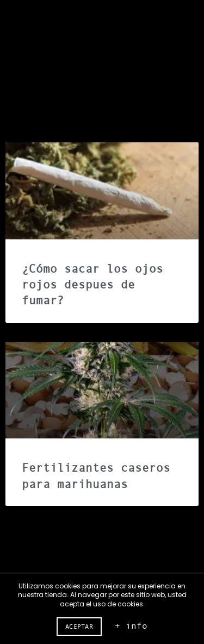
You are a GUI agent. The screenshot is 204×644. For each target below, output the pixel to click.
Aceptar (79, 627)
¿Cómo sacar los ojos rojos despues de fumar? (92, 285)
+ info (131, 625)
